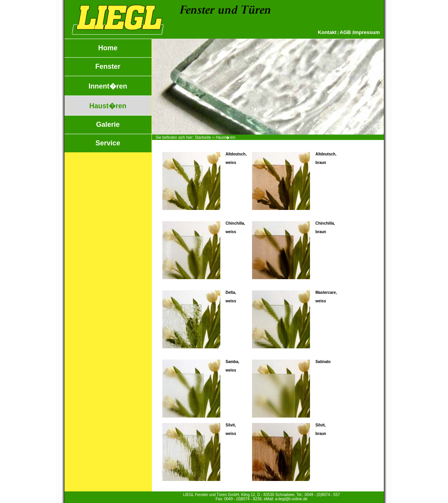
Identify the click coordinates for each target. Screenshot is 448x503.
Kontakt (327, 32)
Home (108, 48)
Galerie (108, 124)
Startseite (203, 137)
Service (108, 143)
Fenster (108, 66)
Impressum (366, 32)
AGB (345, 32)
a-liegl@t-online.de (291, 499)
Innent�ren (108, 86)
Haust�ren (108, 106)
